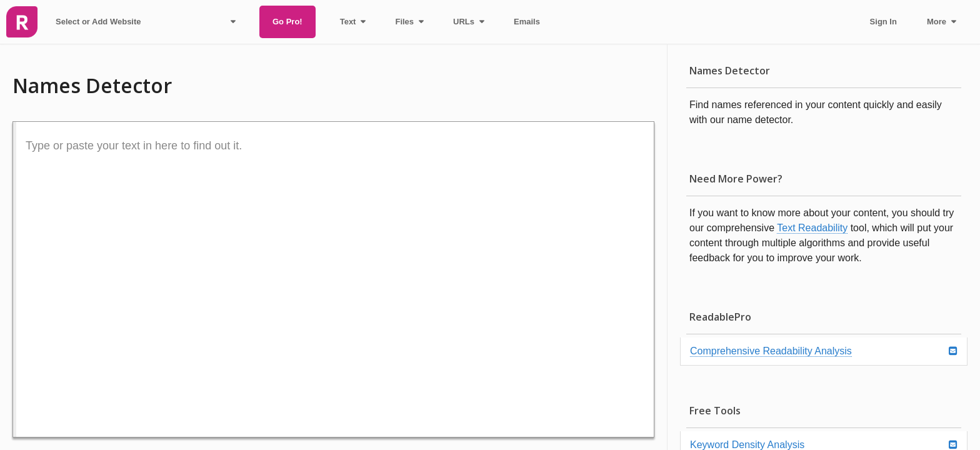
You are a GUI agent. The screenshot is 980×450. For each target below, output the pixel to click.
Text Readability (812, 228)
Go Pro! (287, 22)
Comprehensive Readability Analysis (771, 351)
